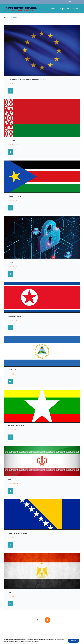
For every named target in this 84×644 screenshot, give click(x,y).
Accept (73, 641)
